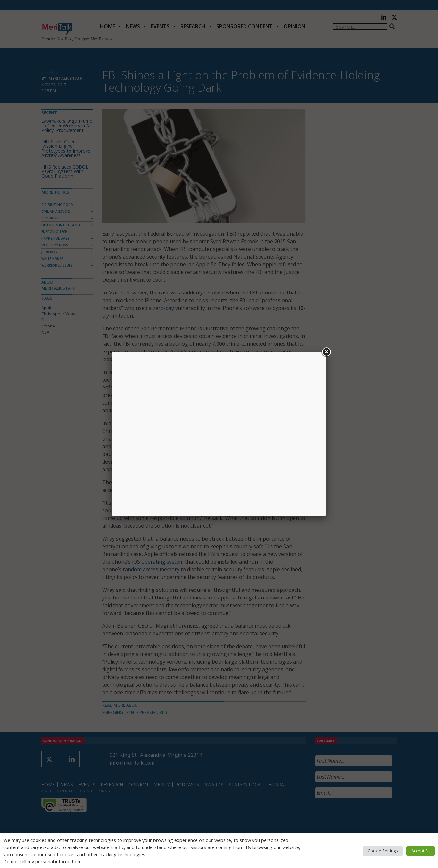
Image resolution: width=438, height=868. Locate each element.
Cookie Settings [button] (383, 851)
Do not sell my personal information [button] (42, 861)
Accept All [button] (421, 851)
